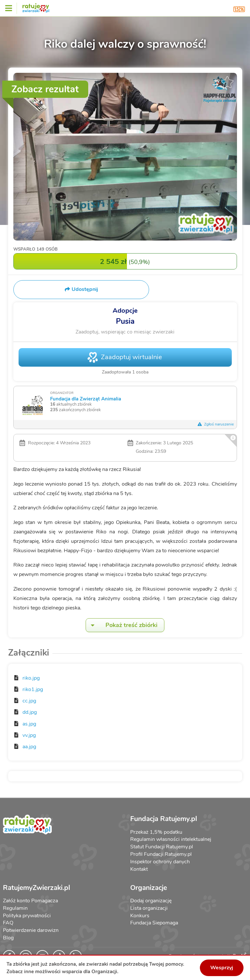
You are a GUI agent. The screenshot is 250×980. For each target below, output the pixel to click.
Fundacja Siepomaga (154, 923)
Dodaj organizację (151, 901)
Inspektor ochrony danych (160, 862)
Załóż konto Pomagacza (30, 901)
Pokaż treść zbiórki (122, 625)
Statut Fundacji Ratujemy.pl (162, 847)
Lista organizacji (149, 908)
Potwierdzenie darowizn (31, 930)
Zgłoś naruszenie (216, 424)
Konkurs (140, 916)
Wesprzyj (222, 968)
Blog (8, 938)
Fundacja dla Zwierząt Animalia (86, 399)
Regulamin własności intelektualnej (171, 839)
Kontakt (139, 869)
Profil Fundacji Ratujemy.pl (161, 854)
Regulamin (15, 908)
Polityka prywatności (27, 916)
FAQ (8, 923)
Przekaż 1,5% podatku (156, 832)
